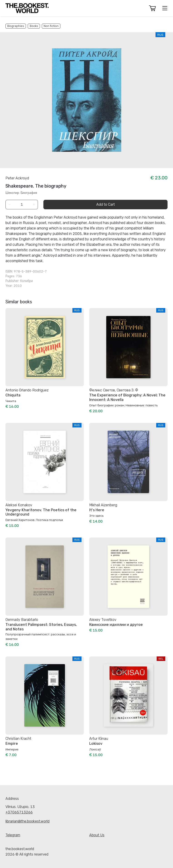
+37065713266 (19, 812)
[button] (152, 8)
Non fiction (51, 26)
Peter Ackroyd (17, 178)
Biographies (16, 26)
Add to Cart (106, 204)
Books (34, 26)
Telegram (13, 835)
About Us (97, 835)
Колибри (27, 281)
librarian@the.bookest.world (27, 821)
